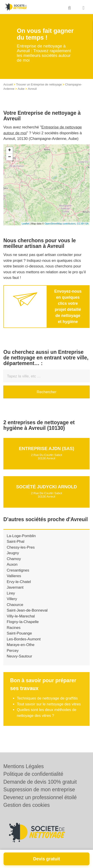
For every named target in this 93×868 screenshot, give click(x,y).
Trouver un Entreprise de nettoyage (39, 84)
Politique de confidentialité (33, 774)
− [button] (10, 157)
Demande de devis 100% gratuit (40, 782)
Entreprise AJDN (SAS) (46, 449)
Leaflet (25, 224)
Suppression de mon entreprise (39, 789)
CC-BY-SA (83, 224)
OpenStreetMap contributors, (61, 224)
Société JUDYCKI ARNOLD (47, 487)
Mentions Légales (24, 766)
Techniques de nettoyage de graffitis (47, 698)
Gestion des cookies (27, 805)
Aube (21, 89)
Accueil (8, 84)
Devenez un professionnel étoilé (40, 797)
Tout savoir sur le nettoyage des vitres (49, 704)
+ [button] (10, 150)
